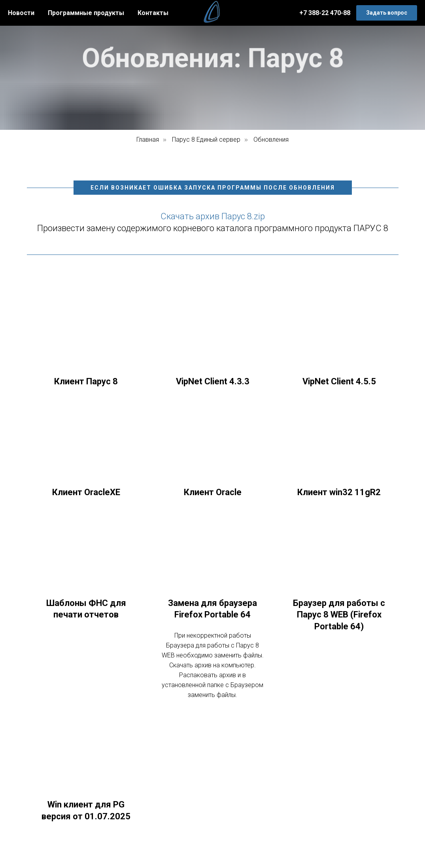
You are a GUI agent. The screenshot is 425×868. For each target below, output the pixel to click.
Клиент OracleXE (86, 492)
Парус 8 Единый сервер (206, 140)
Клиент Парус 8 (86, 381)
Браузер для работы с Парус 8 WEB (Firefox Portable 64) (339, 615)
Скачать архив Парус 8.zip (213, 216)
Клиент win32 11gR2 (339, 492)
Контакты (153, 13)
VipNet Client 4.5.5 (339, 381)
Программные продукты (86, 13)
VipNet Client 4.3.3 (213, 381)
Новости (21, 13)
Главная (148, 140)
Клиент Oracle (213, 492)
